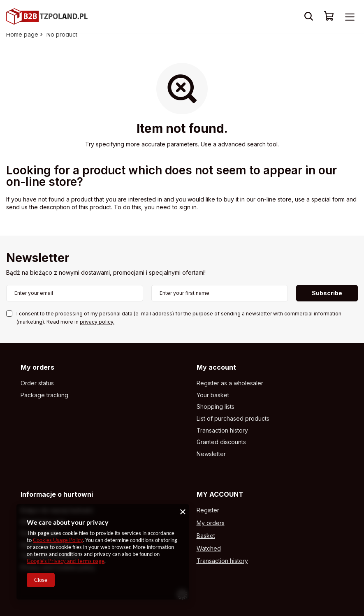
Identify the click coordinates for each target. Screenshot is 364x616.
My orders (37, 367)
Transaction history (222, 431)
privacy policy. (97, 322)
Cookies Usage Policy (58, 540)
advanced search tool (248, 144)
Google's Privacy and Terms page (66, 561)
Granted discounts (221, 442)
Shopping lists (216, 407)
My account (216, 367)
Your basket (213, 395)
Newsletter (38, 258)
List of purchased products (233, 419)
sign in (188, 207)
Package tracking (44, 395)
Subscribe (327, 293)
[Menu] (350, 16)
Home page (22, 34)
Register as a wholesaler (230, 383)
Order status (37, 383)
